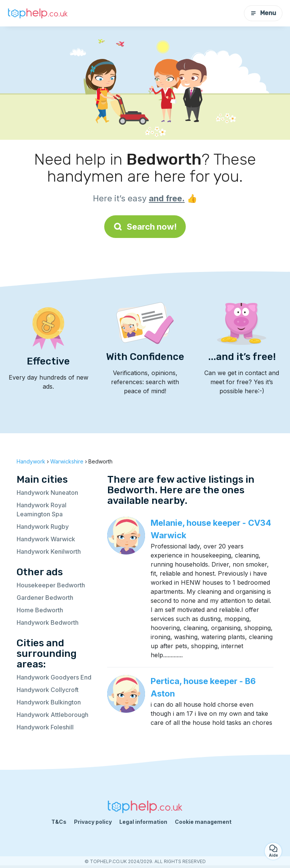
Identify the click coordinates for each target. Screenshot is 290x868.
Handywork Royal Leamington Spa (42, 510)
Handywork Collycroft (48, 690)
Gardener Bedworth (45, 598)
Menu (263, 13)
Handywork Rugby (43, 527)
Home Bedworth (40, 610)
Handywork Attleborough (52, 715)
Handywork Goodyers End (54, 677)
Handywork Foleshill (45, 727)
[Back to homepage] (38, 13)
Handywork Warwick (46, 539)
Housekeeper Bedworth (51, 585)
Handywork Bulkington (49, 702)
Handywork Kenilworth (49, 551)
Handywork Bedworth (48, 622)
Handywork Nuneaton (47, 493)
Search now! (145, 227)
